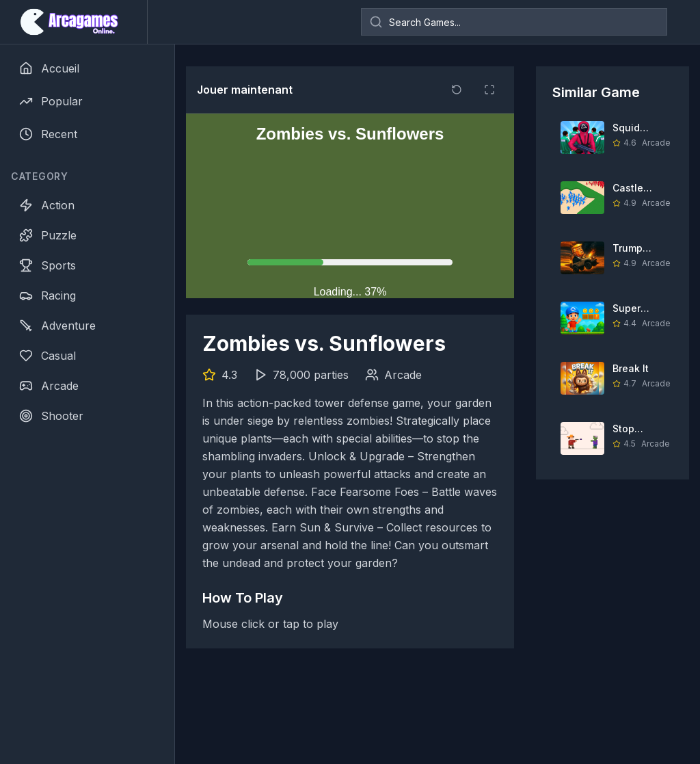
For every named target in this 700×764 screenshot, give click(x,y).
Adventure (57, 326)
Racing (48, 295)
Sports (48, 265)
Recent (48, 134)
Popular (51, 101)
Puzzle (48, 235)
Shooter (51, 416)
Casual (48, 356)
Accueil (49, 68)
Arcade (49, 386)
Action (47, 205)
